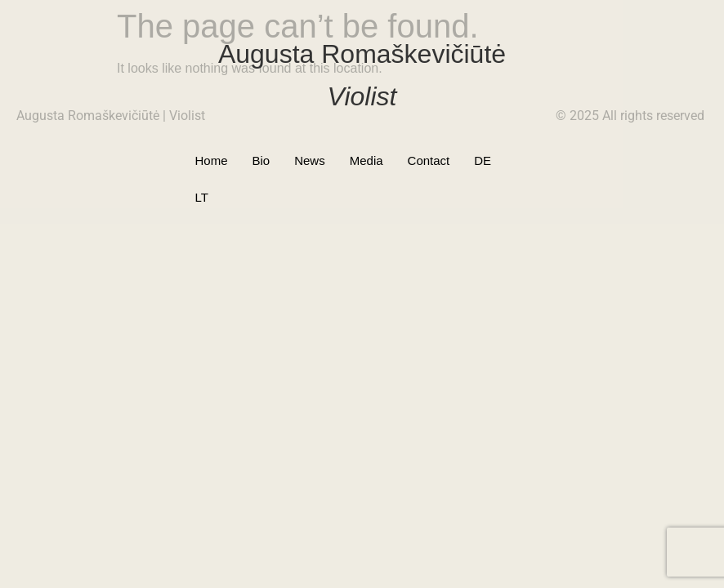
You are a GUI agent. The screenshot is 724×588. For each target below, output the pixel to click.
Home (211, 160)
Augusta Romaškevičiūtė (362, 54)
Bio (261, 160)
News (310, 160)
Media (366, 160)
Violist (362, 96)
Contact (429, 160)
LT (522, 160)
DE (483, 160)
